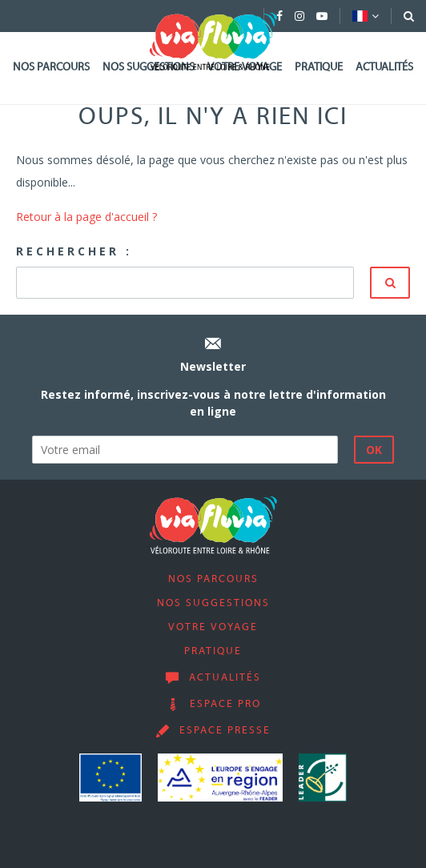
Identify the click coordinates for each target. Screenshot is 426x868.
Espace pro (225, 705)
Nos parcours (51, 68)
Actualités (384, 68)
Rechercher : (74, 251)
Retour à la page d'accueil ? (86, 217)
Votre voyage (213, 628)
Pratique (319, 68)
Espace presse (225, 731)
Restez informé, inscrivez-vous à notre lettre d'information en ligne (213, 403)
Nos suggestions (213, 604)
